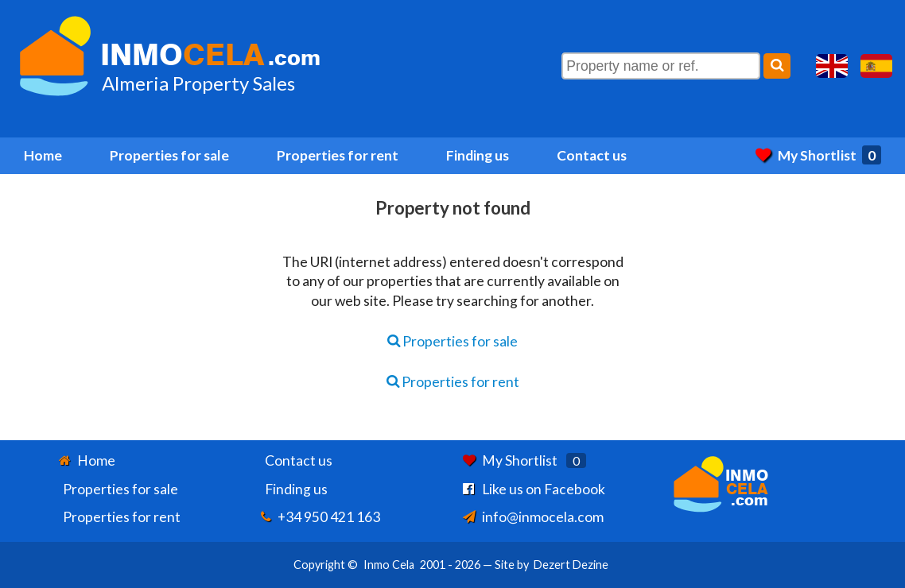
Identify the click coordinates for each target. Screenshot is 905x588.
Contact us (592, 155)
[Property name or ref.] (661, 66)
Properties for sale (169, 155)
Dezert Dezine (571, 565)
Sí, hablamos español (876, 66)
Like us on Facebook (544, 489)
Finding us (478, 155)
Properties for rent (338, 155)
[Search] (777, 66)
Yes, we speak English (832, 66)
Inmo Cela (389, 565)
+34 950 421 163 (329, 517)
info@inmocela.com (543, 517)
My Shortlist (818, 155)
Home (43, 155)
